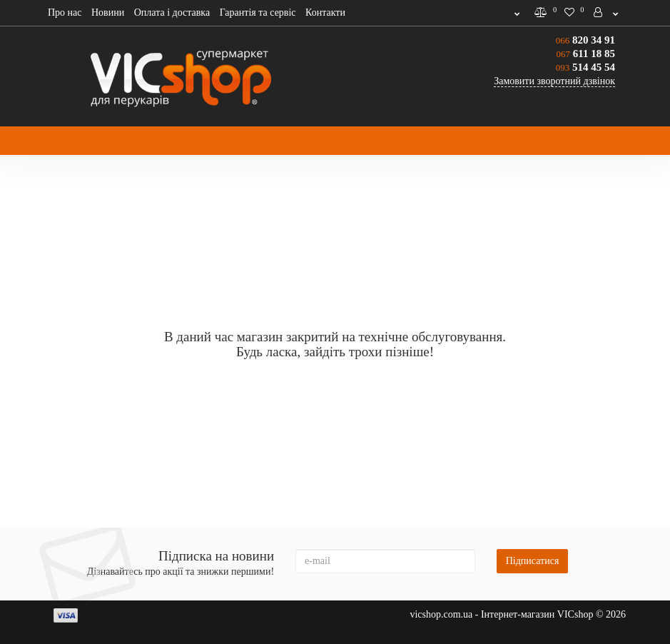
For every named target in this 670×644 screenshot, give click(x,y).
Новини (108, 12)
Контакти (325, 12)
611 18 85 (586, 54)
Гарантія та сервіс (258, 12)
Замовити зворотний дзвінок (554, 81)
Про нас (65, 12)
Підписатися (533, 561)
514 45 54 (585, 67)
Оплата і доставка (172, 12)
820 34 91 (585, 40)
